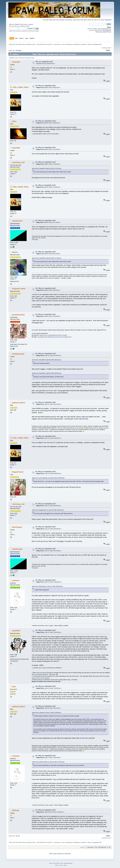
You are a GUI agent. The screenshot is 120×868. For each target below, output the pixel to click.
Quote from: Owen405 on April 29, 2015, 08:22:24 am (47, 360)
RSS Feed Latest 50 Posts (103, 32)
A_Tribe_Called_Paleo (19, 87)
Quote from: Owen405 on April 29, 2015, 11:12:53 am (47, 168)
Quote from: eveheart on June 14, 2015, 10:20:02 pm (47, 713)
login (25, 24)
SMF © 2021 (60, 863)
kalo (14, 687)
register (31, 24)
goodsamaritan (18, 315)
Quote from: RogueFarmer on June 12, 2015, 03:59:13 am (48, 510)
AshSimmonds (18, 354)
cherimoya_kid (18, 162)
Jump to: (82, 847)
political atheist (19, 403)
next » (110, 48)
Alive (14, 121)
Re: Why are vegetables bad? (46, 86)
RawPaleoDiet (107, 30)
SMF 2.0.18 (52, 863)
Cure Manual (41, 337)
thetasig (16, 810)
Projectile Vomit (19, 289)
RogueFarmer (18, 472)
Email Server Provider (61, 335)
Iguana (15, 252)
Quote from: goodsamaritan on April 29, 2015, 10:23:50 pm (48, 478)
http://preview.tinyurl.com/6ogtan (41, 678)
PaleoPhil (16, 631)
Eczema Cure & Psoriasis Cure (63, 337)
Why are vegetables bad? (44, 62)
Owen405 (16, 62)
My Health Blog (49, 337)
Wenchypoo (17, 527)
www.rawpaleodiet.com (104, 29)
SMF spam (53, 854)
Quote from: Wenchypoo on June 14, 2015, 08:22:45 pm (48, 586)
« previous (104, 48)
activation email (24, 26)
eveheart (83, 44)
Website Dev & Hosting (46, 335)
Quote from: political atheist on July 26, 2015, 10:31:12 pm (48, 762)
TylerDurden (17, 221)
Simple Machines (68, 863)
